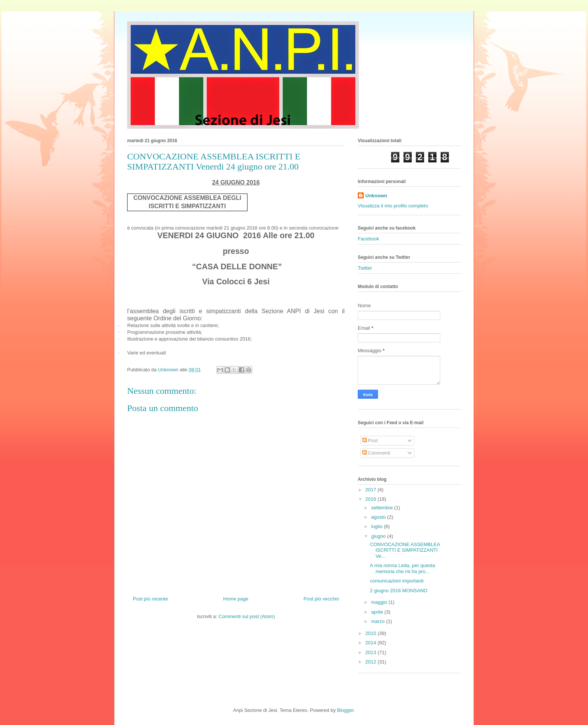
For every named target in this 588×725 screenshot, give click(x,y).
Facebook (368, 239)
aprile (378, 612)
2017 (371, 490)
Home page (236, 599)
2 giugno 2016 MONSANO (398, 591)
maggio (380, 602)
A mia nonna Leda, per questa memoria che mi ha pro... (402, 568)
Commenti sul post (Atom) (247, 616)
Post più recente (150, 599)
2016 (371, 499)
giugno (379, 536)
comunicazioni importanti (397, 581)
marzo (379, 621)
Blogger (345, 710)
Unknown (376, 196)
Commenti (376, 453)
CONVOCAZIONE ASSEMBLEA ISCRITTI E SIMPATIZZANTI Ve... (405, 550)
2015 (371, 633)
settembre (383, 508)
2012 (371, 662)
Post (370, 441)
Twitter (365, 268)
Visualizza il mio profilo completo (393, 206)
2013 (371, 652)
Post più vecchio (321, 599)
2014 (371, 643)
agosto (379, 517)
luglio (378, 526)
